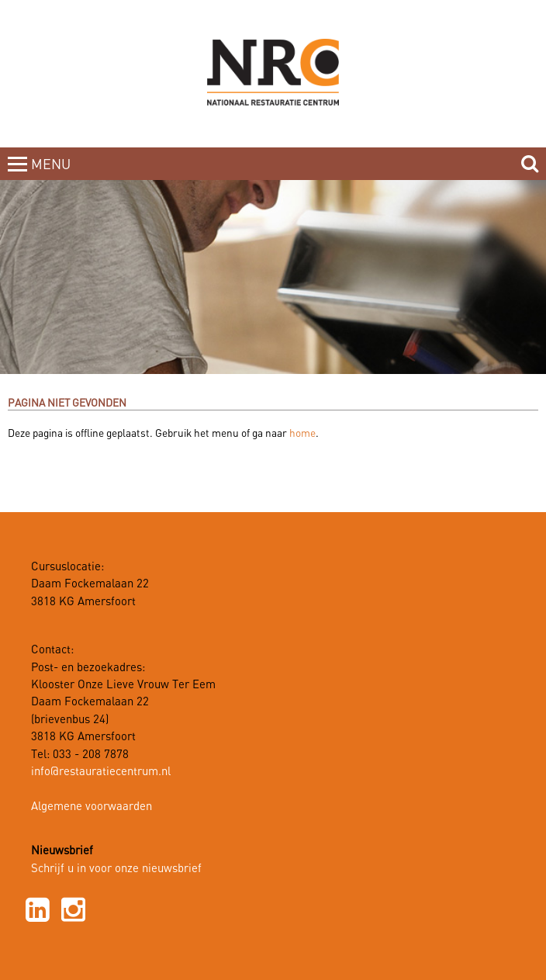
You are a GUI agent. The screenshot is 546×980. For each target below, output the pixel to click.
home (302, 434)
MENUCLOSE (52, 174)
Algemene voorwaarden (92, 807)
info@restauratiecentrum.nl (101, 772)
